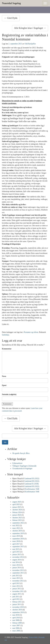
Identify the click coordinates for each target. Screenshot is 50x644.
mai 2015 (16, 549)
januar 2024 (17, 515)
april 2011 (16, 599)
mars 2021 (16, 528)
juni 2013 (16, 576)
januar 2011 (17, 604)
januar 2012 (17, 589)
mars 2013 (16, 578)
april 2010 (16, 618)
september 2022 (18, 523)
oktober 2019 (17, 531)
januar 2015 (17, 554)
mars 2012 (16, 586)
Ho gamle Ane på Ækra (21, 453)
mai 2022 (16, 526)
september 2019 (18, 533)
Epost (4, 385)
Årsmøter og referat (31, 332)
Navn (4, 376)
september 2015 (18, 547)
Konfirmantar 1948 (32, 489)
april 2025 (16, 504)
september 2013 (18, 573)
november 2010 (18, 607)
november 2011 (18, 591)
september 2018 (18, 539)
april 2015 (16, 552)
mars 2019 (16, 536)
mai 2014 (16, 562)
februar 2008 (17, 623)
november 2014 (18, 557)
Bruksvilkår (33, 637)
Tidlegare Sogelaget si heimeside (24, 466)
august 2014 (17, 560)
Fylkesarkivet (17, 463)
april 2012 (16, 583)
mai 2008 (16, 620)
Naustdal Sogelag (11, 3)
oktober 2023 (17, 518)
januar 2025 (17, 507)
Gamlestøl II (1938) (31, 484)
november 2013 (18, 570)
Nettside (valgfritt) (9, 394)
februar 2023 (17, 520)
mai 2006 (16, 628)
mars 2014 (16, 565)
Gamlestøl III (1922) (32, 479)
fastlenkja (5, 335)
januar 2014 (17, 568)
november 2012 (18, 581)
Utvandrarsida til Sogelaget (22, 469)
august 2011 (17, 594)
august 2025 (17, 502)
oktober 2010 (17, 610)
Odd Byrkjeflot (30, 44)
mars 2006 (16, 631)
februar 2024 (17, 512)
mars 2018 (16, 541)
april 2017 (16, 544)
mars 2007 (16, 626)
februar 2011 (17, 602)
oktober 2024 (17, 510)
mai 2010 (16, 615)
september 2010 (18, 612)
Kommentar (7, 349)
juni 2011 (16, 597)
